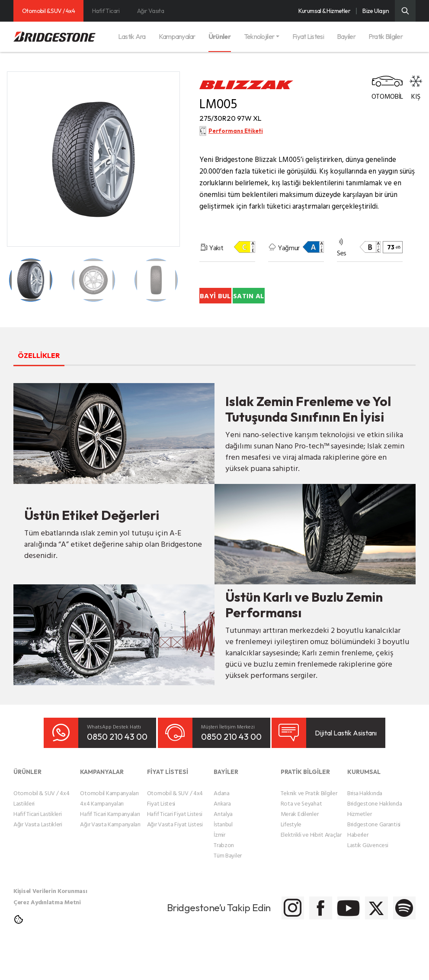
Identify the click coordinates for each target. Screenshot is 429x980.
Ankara (222, 836)
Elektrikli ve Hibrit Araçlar (311, 867)
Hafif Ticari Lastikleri (38, 846)
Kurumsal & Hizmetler (324, 11)
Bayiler (346, 36)
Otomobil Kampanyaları (109, 825)
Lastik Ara (132, 36)
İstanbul (223, 856)
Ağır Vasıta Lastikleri (38, 856)
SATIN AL (248, 327)
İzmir (219, 867)
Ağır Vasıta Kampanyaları (110, 856)
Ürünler (220, 36)
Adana (222, 825)
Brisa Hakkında (365, 825)
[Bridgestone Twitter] (356, 940)
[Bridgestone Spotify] (399, 940)
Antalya (223, 846)
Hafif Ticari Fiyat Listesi (175, 846)
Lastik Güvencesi (368, 877)
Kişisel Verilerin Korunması (50, 923)
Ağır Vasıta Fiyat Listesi (175, 856)
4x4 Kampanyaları (102, 836)
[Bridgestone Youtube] (313, 940)
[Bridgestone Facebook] (270, 940)
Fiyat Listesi (308, 36)
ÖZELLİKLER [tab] (54, 387)
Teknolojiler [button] (259, 36)
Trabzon (224, 877)
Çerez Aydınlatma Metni (47, 934)
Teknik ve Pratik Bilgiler (309, 825)
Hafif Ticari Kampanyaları (110, 846)
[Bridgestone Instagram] (226, 940)
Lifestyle (291, 856)
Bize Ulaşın (376, 11)
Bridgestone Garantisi (374, 856)
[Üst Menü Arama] (405, 11)
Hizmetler (359, 846)
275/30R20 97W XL (248, 121)
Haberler (358, 867)
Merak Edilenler (300, 846)
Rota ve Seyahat (301, 836)
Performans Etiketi (236, 138)
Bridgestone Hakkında (375, 836)
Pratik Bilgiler (386, 36)
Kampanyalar (177, 36)
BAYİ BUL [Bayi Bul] (248, 301)
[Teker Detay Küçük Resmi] (31, 280)
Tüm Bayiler (228, 888)
